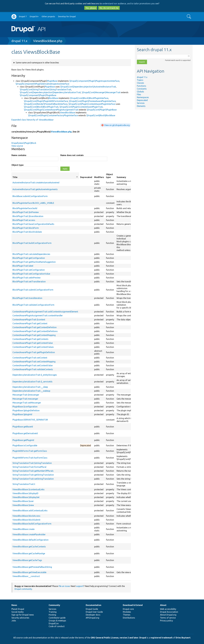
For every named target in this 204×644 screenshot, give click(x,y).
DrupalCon (54, 623)
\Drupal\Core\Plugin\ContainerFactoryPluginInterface (53, 115)
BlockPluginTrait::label (23, 266)
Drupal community (23, 589)
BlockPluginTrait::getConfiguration (29, 258)
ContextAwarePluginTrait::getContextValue (33, 343)
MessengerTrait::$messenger (26, 395)
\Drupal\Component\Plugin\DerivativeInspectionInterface (42, 84)
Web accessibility (168, 609)
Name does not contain (72, 155)
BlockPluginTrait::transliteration (27, 298)
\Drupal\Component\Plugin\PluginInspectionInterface (94, 81)
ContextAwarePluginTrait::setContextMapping (34, 362)
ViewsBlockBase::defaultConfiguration (31, 540)
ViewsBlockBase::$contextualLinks (28, 489)
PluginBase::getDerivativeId (25, 433)
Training (53, 612)
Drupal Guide (92, 609)
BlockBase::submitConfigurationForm (30, 196)
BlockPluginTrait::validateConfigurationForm (33, 305)
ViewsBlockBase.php (48, 41)
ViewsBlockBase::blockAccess (26, 516)
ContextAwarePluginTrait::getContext (30, 323)
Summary (121, 177)
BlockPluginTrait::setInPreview (26, 278)
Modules (127, 612)
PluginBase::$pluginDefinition (26, 410)
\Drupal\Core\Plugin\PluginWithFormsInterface (46, 101)
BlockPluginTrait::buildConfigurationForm (32, 243)
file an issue (64, 586)
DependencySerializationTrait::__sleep (30, 387)
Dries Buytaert (183, 638)
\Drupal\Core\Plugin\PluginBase (102, 110)
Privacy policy (166, 621)
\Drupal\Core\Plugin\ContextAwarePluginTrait (81, 107)
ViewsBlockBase (67, 113)
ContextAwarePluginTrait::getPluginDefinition (34, 352)
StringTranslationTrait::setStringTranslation (33, 479)
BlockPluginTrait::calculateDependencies (31, 254)
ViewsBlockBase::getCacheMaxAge (29, 553)
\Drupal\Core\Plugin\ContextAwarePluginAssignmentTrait (51, 110)
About (163, 605)
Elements (141, 106)
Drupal (143, 638)
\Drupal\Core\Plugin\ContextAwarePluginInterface (92, 104)
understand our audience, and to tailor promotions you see (130, 4)
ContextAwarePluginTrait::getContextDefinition (35, 327)
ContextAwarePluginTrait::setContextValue (33, 365)
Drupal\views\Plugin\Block (24, 143)
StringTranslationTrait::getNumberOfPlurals (33, 471)
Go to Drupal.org (14, 17)
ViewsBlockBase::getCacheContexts (29, 547)
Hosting (52, 615)
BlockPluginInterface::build (25, 208)
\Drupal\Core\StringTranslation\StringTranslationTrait (45, 90)
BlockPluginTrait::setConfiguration (29, 270)
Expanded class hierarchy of (32, 120)
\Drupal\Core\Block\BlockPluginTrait (41, 107)
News (14, 605)
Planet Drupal (18, 609)
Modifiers (99, 177)
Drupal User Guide (94, 612)
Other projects (48, 16)
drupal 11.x (19, 41)
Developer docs (93, 615)
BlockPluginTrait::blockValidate (27, 232)
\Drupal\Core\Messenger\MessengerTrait (101, 92)
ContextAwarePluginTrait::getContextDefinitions (35, 331)
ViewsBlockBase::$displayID (25, 493)
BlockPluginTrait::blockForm (26, 228)
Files (139, 94)
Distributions (129, 618)
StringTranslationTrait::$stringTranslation (32, 463)
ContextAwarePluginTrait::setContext (30, 358)
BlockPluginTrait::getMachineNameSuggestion (34, 262)
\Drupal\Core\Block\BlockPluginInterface (89, 98)
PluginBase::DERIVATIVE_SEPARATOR (30, 420)
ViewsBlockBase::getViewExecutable (29, 572)
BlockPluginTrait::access (24, 220)
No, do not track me (109, 8)
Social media (17, 612)
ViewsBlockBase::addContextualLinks (30, 511)
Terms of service (168, 618)
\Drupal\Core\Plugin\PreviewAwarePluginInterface (92, 101)
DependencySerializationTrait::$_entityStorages (35, 375)
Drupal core (128, 609)
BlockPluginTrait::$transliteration (28, 216)
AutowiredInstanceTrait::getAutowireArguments (35, 189)
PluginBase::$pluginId (22, 414)
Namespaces (143, 97)
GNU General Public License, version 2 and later (115, 638)
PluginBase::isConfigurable (25, 445)
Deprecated (142, 100)
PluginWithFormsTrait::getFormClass (30, 451)
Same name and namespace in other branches (37, 63)
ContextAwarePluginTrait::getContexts (30, 339)
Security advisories (20, 618)
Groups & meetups (57, 621)
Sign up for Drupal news (23, 615)
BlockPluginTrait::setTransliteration (29, 282)
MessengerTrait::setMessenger (27, 403)
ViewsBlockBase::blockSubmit (26, 520)
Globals (140, 92)
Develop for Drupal (67, 16)
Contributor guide (57, 618)
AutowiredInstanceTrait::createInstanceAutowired (36, 183)
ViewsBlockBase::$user (23, 501)
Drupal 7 (23, 16)
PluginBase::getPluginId (23, 440)
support (80, 586)
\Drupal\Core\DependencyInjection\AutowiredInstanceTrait (88, 87)
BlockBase (53, 98)
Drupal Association (169, 612)
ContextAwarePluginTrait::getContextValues (33, 347)
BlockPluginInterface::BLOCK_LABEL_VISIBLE (33, 203)
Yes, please (91, 8)
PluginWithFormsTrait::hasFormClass (30, 458)
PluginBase (52, 81)
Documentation (93, 605)
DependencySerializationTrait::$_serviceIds (32, 382)
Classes (140, 83)
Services (141, 103)
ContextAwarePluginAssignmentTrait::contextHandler (38, 315)
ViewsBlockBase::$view (23, 505)
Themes (127, 615)
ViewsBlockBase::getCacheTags (27, 560)
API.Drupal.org (92, 618)
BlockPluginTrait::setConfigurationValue (31, 274)
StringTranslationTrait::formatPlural (29, 467)
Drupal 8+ (34, 16)
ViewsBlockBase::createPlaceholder (29, 534)
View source (17, 146)
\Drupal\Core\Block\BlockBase (101, 115)
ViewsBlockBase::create (23, 529)
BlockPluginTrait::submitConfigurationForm (33, 290)
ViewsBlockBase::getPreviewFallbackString (32, 567)
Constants (142, 89)
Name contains (19, 155)
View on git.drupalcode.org (117, 125)
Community (54, 605)
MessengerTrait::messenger (25, 399)
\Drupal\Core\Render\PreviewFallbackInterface (46, 104)
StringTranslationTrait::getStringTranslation (33, 475)
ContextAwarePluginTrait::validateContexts (33, 369)
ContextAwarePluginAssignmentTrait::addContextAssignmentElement (45, 312)
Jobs (14, 621)
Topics (140, 80)
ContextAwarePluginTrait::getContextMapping (34, 335)
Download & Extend (133, 605)
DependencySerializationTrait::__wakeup (31, 391)
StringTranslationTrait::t (24, 484)
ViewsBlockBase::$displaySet (26, 497)
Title (45, 177)
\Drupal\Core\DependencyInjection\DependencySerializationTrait (50, 92)
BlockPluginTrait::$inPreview (26, 212)
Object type (17, 165)
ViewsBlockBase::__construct (26, 576)
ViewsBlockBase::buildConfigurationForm (32, 524)
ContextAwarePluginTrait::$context (29, 320)
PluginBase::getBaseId (23, 427)
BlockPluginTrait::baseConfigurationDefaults (33, 224)
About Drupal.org (168, 615)
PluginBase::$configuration (25, 407)
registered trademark (161, 638)
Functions (141, 86)
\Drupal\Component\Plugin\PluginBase (38, 95)
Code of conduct (57, 626)
